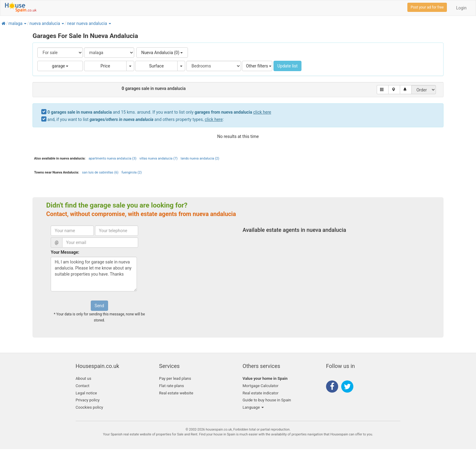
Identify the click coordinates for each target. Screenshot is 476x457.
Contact (82, 386)
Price (105, 66)
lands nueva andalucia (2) (200, 158)
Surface (156, 66)
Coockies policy (89, 407)
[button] (25, 23)
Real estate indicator (260, 393)
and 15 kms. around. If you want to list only (159, 112)
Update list (288, 66)
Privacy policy (88, 400)
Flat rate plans (172, 386)
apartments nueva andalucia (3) (113, 158)
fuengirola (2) (132, 172)
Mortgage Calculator (260, 386)
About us (83, 378)
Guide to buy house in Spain (267, 400)
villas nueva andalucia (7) (158, 158)
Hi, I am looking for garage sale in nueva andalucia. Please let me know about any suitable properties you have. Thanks (94, 274)
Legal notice (86, 393)
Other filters (259, 66)
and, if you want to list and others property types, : (135, 119)
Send (99, 306)
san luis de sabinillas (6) (100, 172)
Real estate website (176, 393)
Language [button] (253, 407)
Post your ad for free (427, 7)
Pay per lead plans (175, 378)
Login (461, 8)
